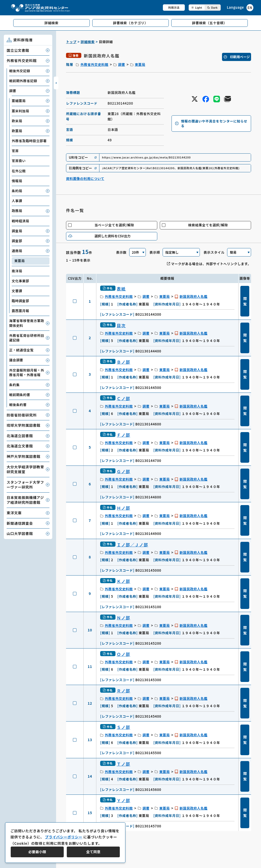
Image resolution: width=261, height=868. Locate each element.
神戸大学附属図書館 (23, 456)
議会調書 (16, 360)
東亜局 (140, 64)
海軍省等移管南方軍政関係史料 (27, 323)
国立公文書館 (18, 50)
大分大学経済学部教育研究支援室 (25, 469)
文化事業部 (21, 281)
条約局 (17, 191)
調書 (121, 64)
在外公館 (19, 171)
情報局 (17, 181)
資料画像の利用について (85, 179)
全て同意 (93, 852)
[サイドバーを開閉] (56, 83)
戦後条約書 (18, 405)
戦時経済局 (21, 221)
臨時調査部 (21, 301)
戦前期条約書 (20, 395)
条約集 (14, 385)
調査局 (17, 231)
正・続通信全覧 (21, 350)
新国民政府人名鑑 (193, 296)
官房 (15, 151)
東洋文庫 (14, 513)
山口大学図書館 (20, 533)
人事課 (17, 201)
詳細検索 (88, 42)
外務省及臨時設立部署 (29, 141)
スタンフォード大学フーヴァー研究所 (25, 485)
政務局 (17, 211)
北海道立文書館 (20, 446)
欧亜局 (17, 131)
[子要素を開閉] (48, 50)
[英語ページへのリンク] (240, 8)
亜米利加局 (21, 111)
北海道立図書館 (20, 436)
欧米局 (17, 121)
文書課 (17, 291)
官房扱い (19, 161)
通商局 (17, 251)
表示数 (121, 252)
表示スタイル (214, 252)
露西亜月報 (21, 311)
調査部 (17, 241)
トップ (71, 42)
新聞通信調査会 (20, 523)
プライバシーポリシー (64, 837)
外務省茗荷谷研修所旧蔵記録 (27, 338)
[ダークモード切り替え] (205, 8)
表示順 (155, 252)
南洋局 (17, 271)
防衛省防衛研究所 (22, 415)
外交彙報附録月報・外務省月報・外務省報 (27, 372)
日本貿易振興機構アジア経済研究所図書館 (25, 500)
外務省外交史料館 (94, 64)
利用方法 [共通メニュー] (174, 7)
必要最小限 (37, 852)
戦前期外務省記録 (23, 81)
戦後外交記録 (20, 71)
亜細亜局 (19, 101)
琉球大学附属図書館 (23, 425)
